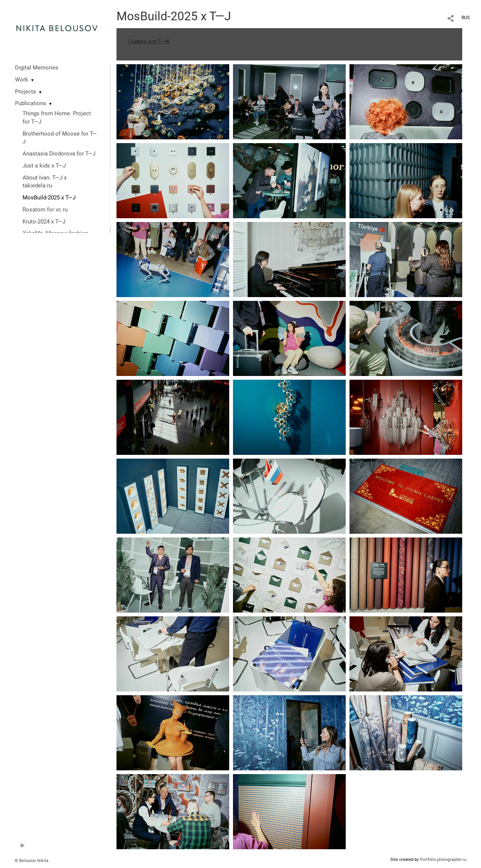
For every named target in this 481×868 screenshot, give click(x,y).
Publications (31, 103)
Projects (26, 92)
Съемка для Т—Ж (149, 41)
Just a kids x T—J (44, 166)
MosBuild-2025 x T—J (49, 198)
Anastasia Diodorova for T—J (59, 154)
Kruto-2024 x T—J (44, 222)
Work (22, 80)
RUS (466, 18)
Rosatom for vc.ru (45, 210)
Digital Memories (37, 68)
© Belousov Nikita (32, 861)
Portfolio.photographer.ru (443, 860)
